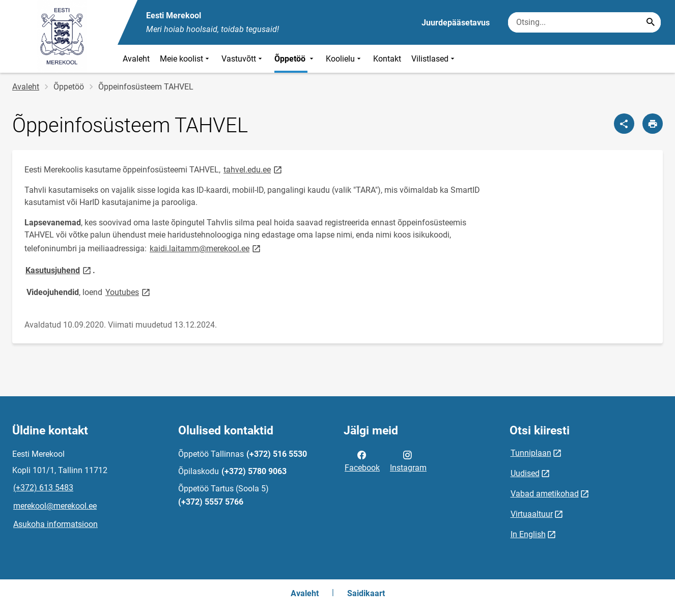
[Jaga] (624, 124)
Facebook (362, 460)
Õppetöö (295, 59)
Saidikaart (366, 593)
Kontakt (387, 59)
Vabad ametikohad (545, 494)
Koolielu (344, 59)
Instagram (408, 460)
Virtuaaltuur (532, 514)
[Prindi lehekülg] (653, 124)
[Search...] (651, 22)
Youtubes (129, 292)
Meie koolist (186, 59)
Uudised (525, 473)
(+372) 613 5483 (43, 488)
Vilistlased (434, 59)
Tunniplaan (531, 453)
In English (528, 534)
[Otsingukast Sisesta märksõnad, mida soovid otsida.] (584, 22)
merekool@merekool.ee (55, 506)
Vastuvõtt (243, 59)
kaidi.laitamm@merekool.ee (206, 248)
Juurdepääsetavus (456, 23)
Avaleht (136, 59)
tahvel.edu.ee (254, 169)
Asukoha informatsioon (55, 524)
